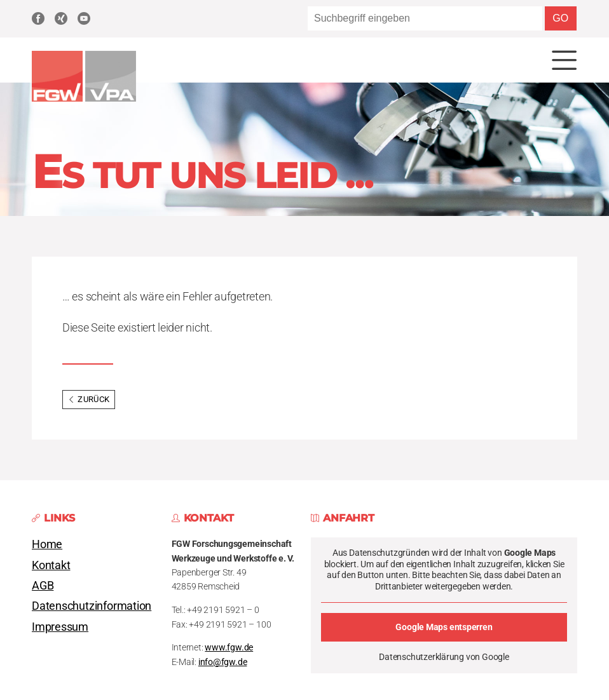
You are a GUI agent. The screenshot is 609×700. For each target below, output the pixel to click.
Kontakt (51, 565)
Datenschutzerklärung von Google (444, 657)
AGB (43, 586)
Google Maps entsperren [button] (444, 627)
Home (47, 544)
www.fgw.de (229, 648)
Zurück (89, 399)
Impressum (60, 627)
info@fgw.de (223, 662)
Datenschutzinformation (92, 606)
